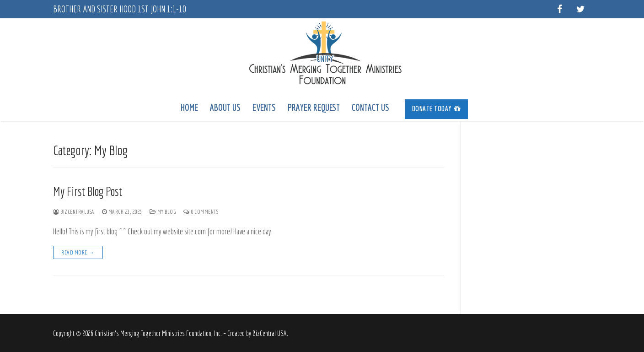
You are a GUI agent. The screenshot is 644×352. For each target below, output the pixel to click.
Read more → (78, 252)
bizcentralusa (74, 212)
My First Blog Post (88, 191)
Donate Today (437, 108)
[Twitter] (580, 9)
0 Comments (201, 212)
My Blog (163, 212)
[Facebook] (559, 9)
